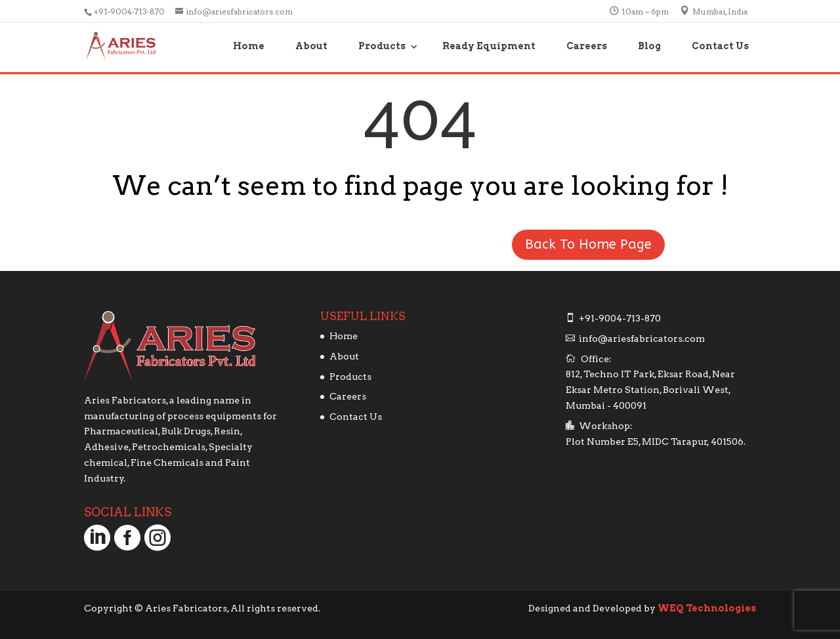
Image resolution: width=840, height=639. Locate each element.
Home (249, 46)
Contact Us (720, 46)
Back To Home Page (588, 244)
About (311, 46)
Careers (587, 46)
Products (382, 46)
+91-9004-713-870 (130, 11)
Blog (649, 46)
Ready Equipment (489, 46)
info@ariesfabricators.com (642, 339)
